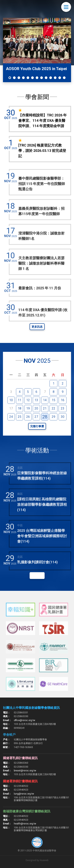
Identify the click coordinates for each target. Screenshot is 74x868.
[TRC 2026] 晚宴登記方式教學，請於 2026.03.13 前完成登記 (42, 151)
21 (45, 417)
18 (20, 417)
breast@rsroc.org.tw (25, 771)
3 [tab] (19, 78)
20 (36, 417)
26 (28, 425)
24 (11, 425)
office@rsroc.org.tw (24, 720)
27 (36, 425)
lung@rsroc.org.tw (24, 794)
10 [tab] (51, 78)
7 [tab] (37, 78)
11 (20, 409)
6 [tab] (32, 78)
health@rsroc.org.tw (25, 824)
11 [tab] (55, 78)
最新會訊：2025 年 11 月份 (40, 297)
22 (53, 417)
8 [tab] (42, 78)
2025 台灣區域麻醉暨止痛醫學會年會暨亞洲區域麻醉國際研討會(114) (42, 545)
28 (45, 425)
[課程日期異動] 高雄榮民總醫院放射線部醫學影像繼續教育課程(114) (42, 513)
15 (53, 409)
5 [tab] (28, 78)
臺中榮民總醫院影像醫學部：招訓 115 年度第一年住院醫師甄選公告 (42, 193)
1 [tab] (10, 78)
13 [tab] (64, 78)
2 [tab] (14, 78)
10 (11, 409)
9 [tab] (46, 78)
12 (28, 409)
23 (63, 417)
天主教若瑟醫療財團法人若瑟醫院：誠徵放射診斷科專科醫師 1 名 (41, 272)
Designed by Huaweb (37, 860)
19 (28, 417)
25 (20, 425)
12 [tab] (60, 78)
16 (63, 409)
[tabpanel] (37, 50)
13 (36, 409)
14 (45, 409)
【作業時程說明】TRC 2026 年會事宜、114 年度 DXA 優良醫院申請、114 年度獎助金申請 (43, 121)
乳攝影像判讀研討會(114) (37, 571)
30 (63, 425)
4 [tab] (23, 78)
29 (53, 425)
